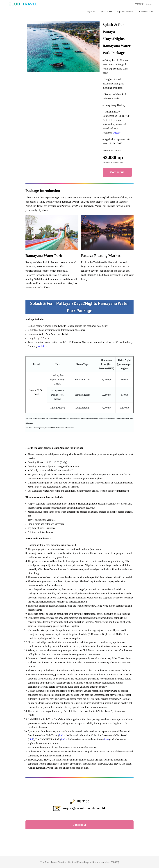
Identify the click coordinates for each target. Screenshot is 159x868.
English (149, 4)
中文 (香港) (139, 4)
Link (61, 735)
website (117, 133)
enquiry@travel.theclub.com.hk (84, 808)
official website (100, 491)
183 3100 (83, 801)
